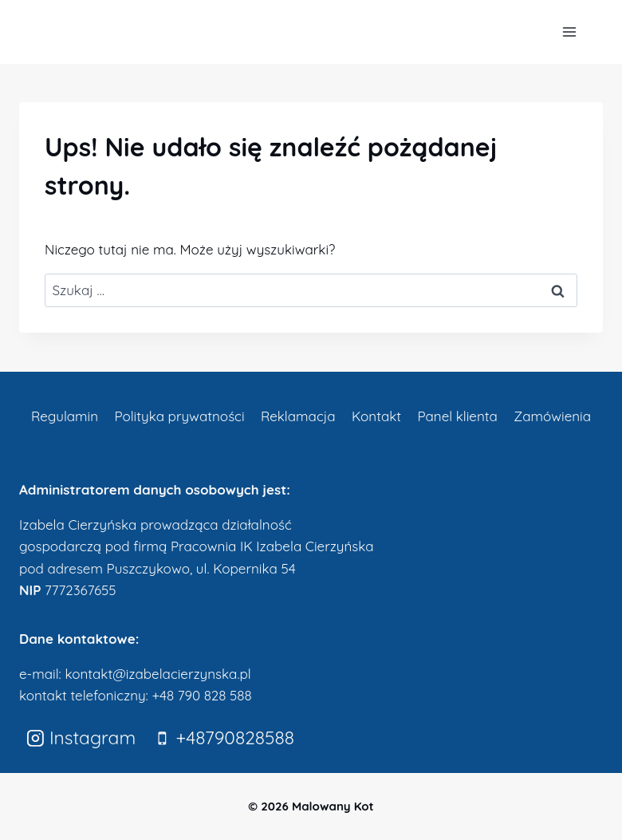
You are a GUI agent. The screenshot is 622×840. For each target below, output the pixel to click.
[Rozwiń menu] (569, 32)
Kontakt (376, 416)
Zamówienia (552, 416)
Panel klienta (457, 416)
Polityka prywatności (179, 416)
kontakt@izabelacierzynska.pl (157, 674)
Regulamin (65, 416)
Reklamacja (298, 416)
